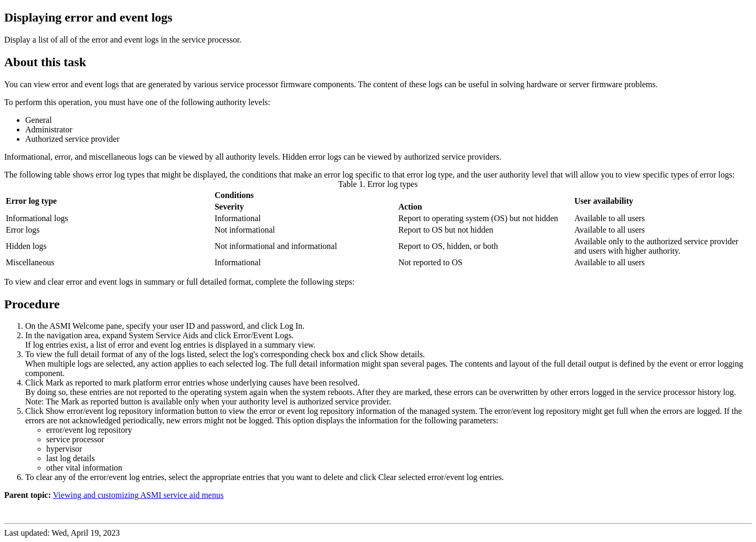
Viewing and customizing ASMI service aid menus (138, 495)
